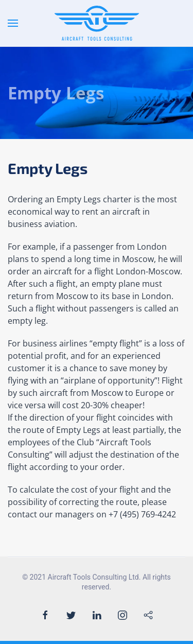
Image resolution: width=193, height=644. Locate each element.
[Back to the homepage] (97, 23)
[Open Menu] (13, 23)
